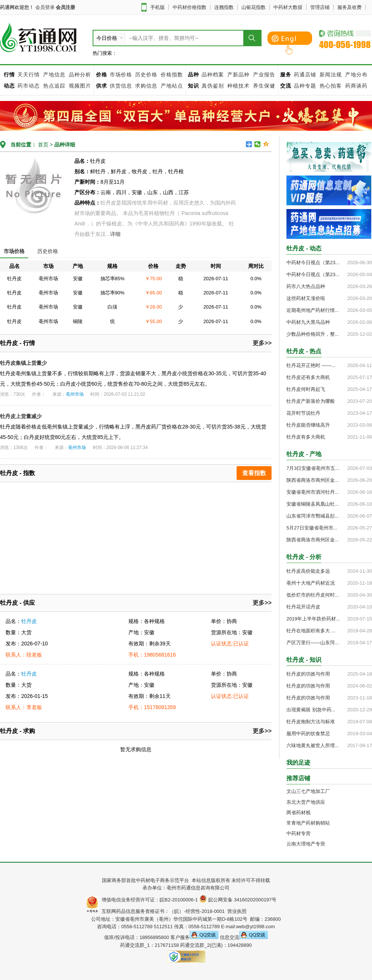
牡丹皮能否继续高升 (308, 425)
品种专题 (305, 86)
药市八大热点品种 (306, 286)
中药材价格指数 (190, 7)
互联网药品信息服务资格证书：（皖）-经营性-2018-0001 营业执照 (173, 911)
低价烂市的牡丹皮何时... (313, 595)
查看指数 (254, 473)
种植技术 (238, 86)
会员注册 (65, 7)
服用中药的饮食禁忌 (308, 734)
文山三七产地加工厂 (308, 791)
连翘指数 (224, 7)
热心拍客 (332, 86)
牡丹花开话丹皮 (303, 607)
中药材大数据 (288, 7)
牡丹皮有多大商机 (306, 437)
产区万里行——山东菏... (313, 643)
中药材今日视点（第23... (313, 263)
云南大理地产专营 (306, 844)
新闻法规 (331, 75)
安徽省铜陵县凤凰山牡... (313, 504)
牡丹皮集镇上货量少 (23, 363)
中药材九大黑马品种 (308, 322)
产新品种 (238, 75)
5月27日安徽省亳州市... (312, 528)
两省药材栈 (299, 813)
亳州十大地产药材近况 (311, 583)
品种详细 (65, 145)
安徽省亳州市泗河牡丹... (313, 492)
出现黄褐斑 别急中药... (311, 710)
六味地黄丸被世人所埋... (313, 745)
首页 (42, 145)
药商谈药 (356, 86)
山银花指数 (254, 7)
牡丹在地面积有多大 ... (311, 631)
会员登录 (45, 7)
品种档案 (213, 75)
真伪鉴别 (213, 86)
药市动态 (29, 86)
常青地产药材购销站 (308, 823)
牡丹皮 (29, 621)
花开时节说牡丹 (303, 413)
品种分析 (80, 75)
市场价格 (121, 75)
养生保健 (264, 86)
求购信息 (147, 86)
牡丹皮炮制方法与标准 (311, 722)
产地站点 (172, 86)
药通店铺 (305, 75)
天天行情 (29, 75)
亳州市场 (75, 394)
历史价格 (146, 75)
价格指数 (172, 75)
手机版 (158, 7)
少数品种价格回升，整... (313, 334)
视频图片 (80, 86)
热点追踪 (55, 86)
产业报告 (264, 75)
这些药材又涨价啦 (306, 298)
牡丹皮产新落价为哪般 (311, 401)
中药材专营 (299, 833)
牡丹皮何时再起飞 (306, 389)
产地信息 (54, 75)
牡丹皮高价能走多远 (308, 571)
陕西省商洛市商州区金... (313, 480)
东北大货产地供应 (306, 802)
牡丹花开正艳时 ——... (311, 365)
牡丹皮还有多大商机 (308, 377)
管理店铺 (320, 7)
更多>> (262, 343)
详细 (115, 234)
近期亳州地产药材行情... (313, 310)
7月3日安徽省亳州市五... (313, 468)
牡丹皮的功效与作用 (308, 674)
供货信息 (121, 86)
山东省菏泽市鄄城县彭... (313, 516)
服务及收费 (349, 7)
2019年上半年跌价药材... (313, 619)
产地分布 (356, 75)
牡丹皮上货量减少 (21, 416)
